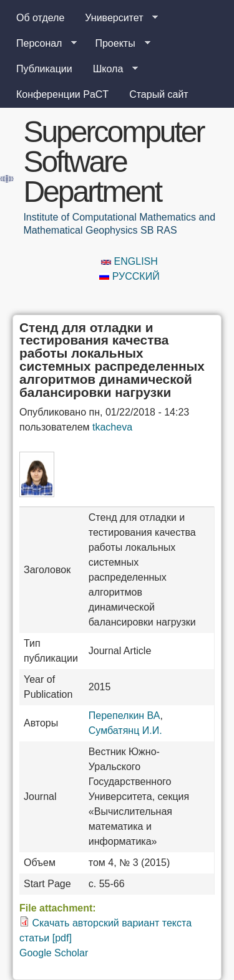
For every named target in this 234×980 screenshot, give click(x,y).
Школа (111, 69)
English (129, 261)
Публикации (44, 69)
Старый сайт (159, 94)
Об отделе (40, 18)
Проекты (117, 44)
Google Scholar (54, 953)
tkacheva (112, 427)
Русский (129, 276)
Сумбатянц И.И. (125, 730)
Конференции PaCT (62, 94)
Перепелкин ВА (124, 716)
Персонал (41, 44)
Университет (116, 18)
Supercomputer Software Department (113, 162)
